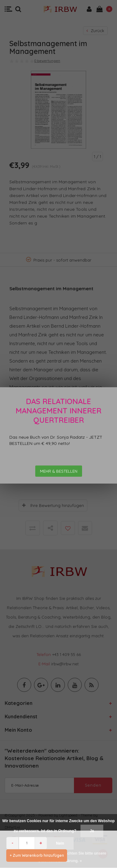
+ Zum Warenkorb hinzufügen (37, 855)
